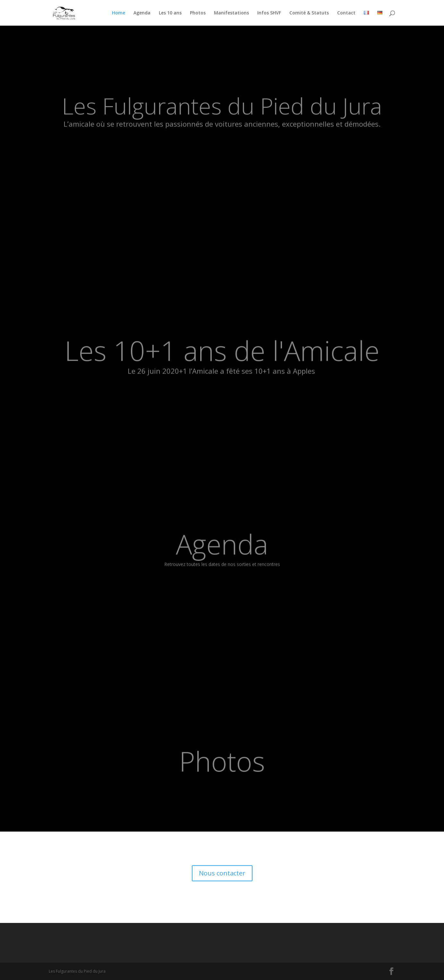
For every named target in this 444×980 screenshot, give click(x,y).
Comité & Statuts (309, 13)
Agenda (142, 13)
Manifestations (231, 13)
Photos (198, 13)
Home (119, 13)
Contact (346, 13)
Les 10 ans (170, 13)
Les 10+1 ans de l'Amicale (222, 357)
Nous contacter (222, 873)
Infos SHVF (269, 13)
